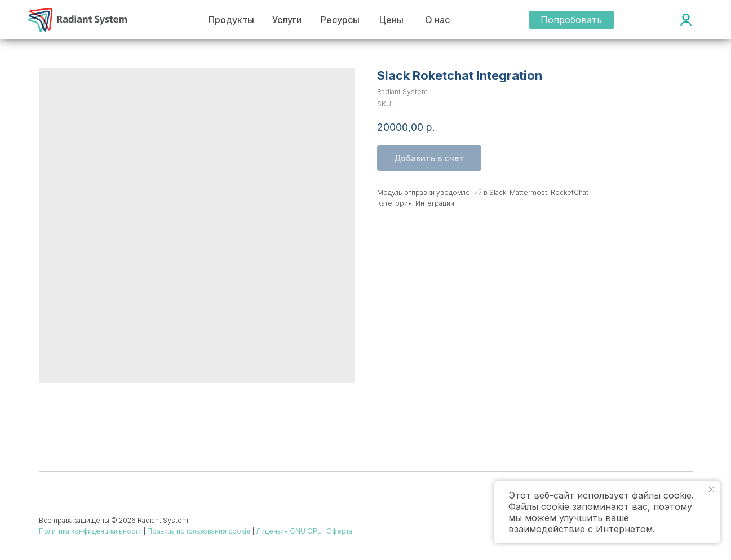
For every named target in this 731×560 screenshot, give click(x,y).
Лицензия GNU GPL (289, 531)
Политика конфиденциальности (90, 531)
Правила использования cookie (199, 531)
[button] (571, 20)
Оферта (339, 531)
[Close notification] (711, 490)
